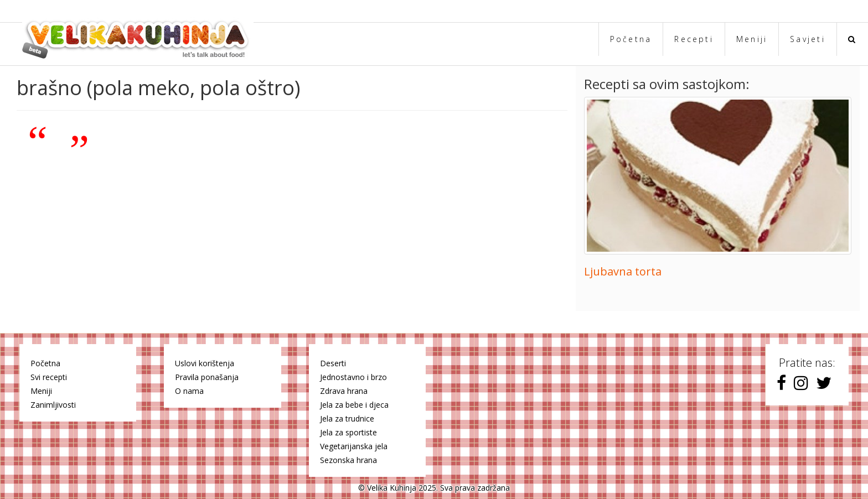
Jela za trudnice (347, 419)
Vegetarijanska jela (354, 446)
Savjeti (808, 39)
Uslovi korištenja (205, 363)
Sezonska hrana (348, 460)
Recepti (694, 39)
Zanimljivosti (53, 405)
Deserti (333, 363)
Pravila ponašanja (207, 377)
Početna (631, 39)
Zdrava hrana (344, 391)
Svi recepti (49, 377)
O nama (189, 391)
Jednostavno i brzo (353, 377)
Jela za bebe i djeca (354, 405)
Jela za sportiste (348, 432)
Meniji (752, 39)
